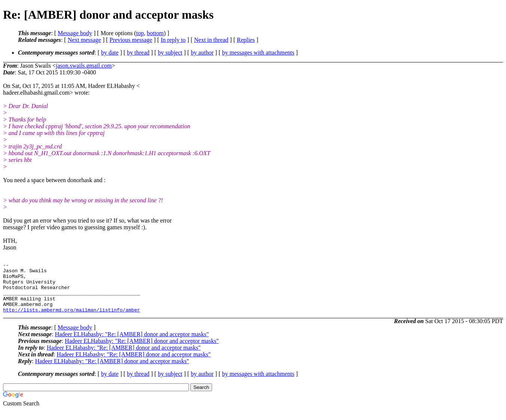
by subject (170, 53)
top (140, 33)
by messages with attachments (258, 53)
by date (110, 53)
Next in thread (211, 40)
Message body (75, 33)
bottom (155, 33)
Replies (246, 40)
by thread (138, 53)
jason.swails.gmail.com (84, 66)
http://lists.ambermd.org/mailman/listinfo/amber (72, 320)
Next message (84, 40)
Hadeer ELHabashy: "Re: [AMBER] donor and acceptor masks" (132, 344)
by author (202, 53)
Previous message (131, 40)
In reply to (173, 40)
